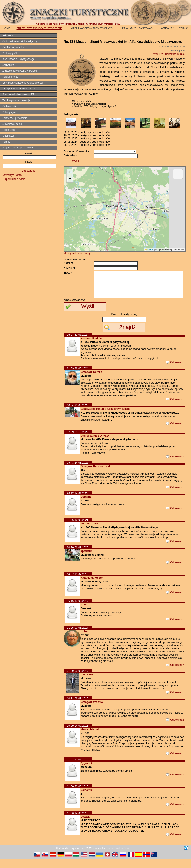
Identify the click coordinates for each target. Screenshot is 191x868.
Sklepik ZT (8, 136)
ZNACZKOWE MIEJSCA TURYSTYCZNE (40, 28)
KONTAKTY (167, 28)
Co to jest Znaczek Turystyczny (20, 41)
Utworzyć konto (12, 175)
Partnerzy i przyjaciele (15, 118)
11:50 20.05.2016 (78, 795)
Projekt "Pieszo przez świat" (18, 148)
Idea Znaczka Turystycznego (18, 59)
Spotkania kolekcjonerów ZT (18, 94)
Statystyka (8, 65)
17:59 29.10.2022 (78, 441)
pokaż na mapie (175, 54)
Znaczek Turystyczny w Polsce (20, 71)
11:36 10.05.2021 (78, 529)
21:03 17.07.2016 (78, 768)
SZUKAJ (184, 28)
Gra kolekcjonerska (13, 47)
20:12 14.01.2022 (78, 502)
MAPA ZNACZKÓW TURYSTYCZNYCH (93, 28)
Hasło (29, 162)
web (156, 54)
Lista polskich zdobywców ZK (19, 89)
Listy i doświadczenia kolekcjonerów (23, 83)
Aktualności (9, 35)
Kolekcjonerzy (10, 77)
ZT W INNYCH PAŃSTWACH (138, 28)
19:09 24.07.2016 (78, 734)
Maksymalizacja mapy (77, 253)
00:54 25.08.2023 (78, 414)
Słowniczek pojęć (12, 124)
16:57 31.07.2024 (78, 343)
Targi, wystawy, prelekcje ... (18, 100)
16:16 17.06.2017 (78, 610)
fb (162, 54)
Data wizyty (71, 155)
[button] (70, 173)
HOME (6, 28)
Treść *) (68, 273)
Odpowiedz (175, 371)
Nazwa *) (69, 268)
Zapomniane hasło (14, 179)
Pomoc (6, 142)
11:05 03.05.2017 (78, 636)
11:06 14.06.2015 (78, 822)
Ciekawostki (9, 106)
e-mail (29, 153)
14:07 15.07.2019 (78, 583)
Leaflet (149, 250)
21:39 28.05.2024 (78, 377)
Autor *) (68, 263)
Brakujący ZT (10, 53)
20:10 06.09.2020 (78, 556)
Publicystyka (9, 112)
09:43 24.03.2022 (78, 471)
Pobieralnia (9, 130)
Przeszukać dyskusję (124, 323)
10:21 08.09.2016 (78, 707)
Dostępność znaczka (76, 151)
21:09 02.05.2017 (78, 680)
